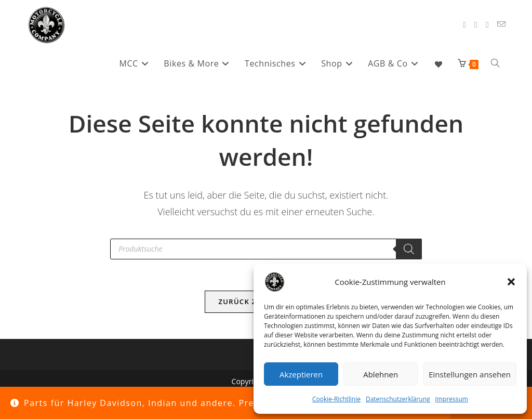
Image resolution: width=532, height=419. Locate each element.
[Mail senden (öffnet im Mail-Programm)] (501, 24)
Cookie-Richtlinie (336, 399)
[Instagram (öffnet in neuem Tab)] (476, 25)
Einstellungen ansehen (470, 374)
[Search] (409, 249)
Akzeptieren (301, 374)
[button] (511, 282)
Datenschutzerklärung (398, 399)
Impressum (452, 399)
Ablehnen (381, 374)
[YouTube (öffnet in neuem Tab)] (487, 25)
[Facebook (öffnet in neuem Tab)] (464, 25)
